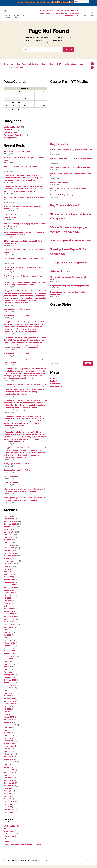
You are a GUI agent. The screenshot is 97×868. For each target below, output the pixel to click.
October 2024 (9, 561)
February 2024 (9, 582)
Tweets (66, 2)
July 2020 (7, 693)
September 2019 (10, 706)
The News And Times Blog (13, 138)
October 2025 (9, 529)
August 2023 (8, 598)
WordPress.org (56, 411)
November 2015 (10, 775)
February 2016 (9, 770)
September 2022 (10, 627)
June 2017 (7, 751)
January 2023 (9, 617)
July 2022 (7, 632)
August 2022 (8, 630)
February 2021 (9, 677)
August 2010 (8, 799)
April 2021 (7, 672)
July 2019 (7, 712)
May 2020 (7, 698)
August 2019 (8, 709)
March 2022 (8, 643)
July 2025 (7, 537)
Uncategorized (9, 140)
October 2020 (9, 685)
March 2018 (8, 741)
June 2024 (8, 572)
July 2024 (7, 569)
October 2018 (9, 725)
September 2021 (10, 659)
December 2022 (10, 619)
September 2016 (10, 765)
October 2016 (9, 762)
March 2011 (8, 796)
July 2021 (7, 664)
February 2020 (9, 701)
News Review (51, 12)
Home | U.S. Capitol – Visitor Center (17, 154)
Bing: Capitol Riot (64, 146)
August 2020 (8, 691)
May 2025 (7, 543)
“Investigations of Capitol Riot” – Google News (70, 271)
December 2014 (10, 783)
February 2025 (9, 550)
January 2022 (9, 648)
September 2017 (10, 749)
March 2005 (8, 807)
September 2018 (10, 728)
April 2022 (7, 640)
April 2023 (8, 609)
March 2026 (8, 519)
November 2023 (10, 590)
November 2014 (10, 786)
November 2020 (10, 683)
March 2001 (8, 815)
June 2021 (7, 667)
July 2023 (7, 601)
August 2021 (8, 661)
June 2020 (8, 696)
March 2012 (8, 794)
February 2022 (9, 646)
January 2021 (9, 680)
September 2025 (10, 532)
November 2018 (10, 722)
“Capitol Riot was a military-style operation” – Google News (72, 243)
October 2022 (9, 624)
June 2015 (8, 778)
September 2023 (10, 595)
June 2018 (8, 733)
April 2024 (8, 577)
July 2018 (7, 730)
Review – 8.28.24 (10, 839)
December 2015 (10, 772)
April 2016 (7, 767)
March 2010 (8, 802)
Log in (52, 403)
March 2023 (8, 611)
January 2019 (9, 720)
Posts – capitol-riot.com (65, 12)
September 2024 (10, 564)
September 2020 (10, 688)
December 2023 (10, 587)
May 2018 (7, 735)
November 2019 (10, 704)
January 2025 (9, 553)
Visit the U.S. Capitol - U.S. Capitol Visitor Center (68, 191)
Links (55, 2)
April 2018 (7, 738)
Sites (77, 14)
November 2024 (10, 558)
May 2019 (7, 717)
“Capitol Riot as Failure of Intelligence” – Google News (70, 225)
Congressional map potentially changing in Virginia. (70, 310)
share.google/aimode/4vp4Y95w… (17, 312)
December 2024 (10, 556)
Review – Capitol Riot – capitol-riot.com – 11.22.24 (56, 14)
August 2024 (8, 566)
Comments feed (56, 408)
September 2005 (10, 804)
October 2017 (9, 746)
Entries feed (55, 406)
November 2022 (10, 622)
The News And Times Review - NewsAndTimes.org (33, 2)
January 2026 (9, 521)
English (78, 1)
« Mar (7, 116)
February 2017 (9, 757)
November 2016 (10, 759)
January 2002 (9, 812)
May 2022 (7, 638)
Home (42, 12)
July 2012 (7, 791)
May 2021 (7, 669)
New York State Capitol (59, 185)
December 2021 (10, 651)
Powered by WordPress (43, 863)
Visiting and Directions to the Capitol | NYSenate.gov (70, 170)
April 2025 (8, 545)
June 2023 (8, 603)
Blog (60, 2)
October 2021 (9, 656)
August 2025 (8, 535)
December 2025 (10, 524)
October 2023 (9, 593)
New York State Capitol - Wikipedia (63, 198)
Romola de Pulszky (11, 479)
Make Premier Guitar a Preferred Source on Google (23, 279)
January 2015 (9, 780)
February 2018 (9, 743)
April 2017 (7, 754)
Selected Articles (10, 135)
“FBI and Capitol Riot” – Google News (68, 258)
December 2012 (10, 788)
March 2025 (8, 548)
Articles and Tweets (71, 17)
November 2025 (10, 527)
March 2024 (8, 580)
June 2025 (8, 540)
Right (7, 844)
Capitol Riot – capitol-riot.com (21, 863)
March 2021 (8, 675)
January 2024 (9, 585)
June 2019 (8, 714)
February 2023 (9, 614)
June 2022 (8, 635)
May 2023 (7, 606)
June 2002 (8, 809)
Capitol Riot (8, 132)
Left (7, 842)
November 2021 (10, 654)
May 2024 (7, 574)
